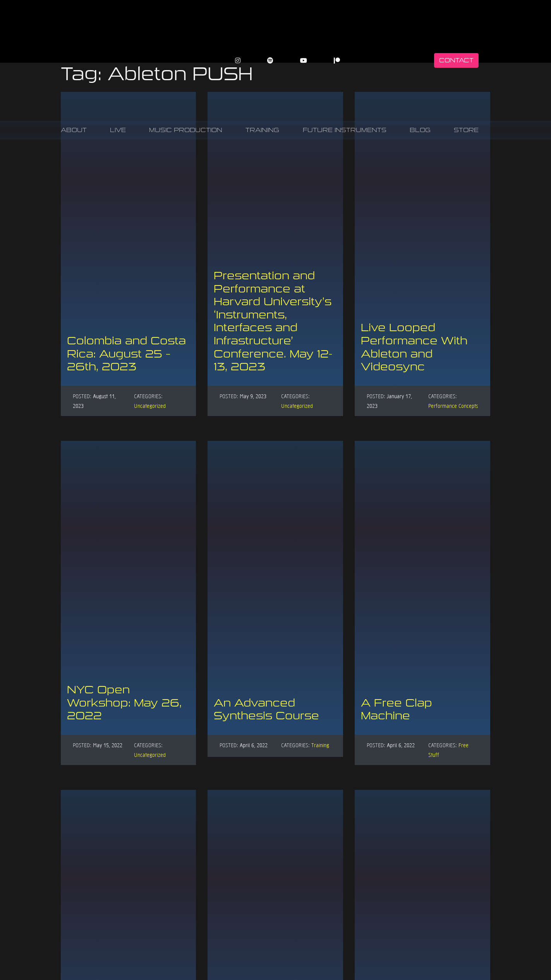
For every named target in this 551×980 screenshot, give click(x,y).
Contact (456, 60)
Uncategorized (150, 406)
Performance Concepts (453, 406)
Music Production (186, 130)
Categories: (148, 396)
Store (466, 130)
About (74, 130)
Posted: (82, 396)
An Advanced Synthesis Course (266, 709)
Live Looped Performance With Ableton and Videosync (414, 347)
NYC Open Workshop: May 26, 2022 (124, 703)
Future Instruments (345, 130)
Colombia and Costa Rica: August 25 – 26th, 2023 (126, 354)
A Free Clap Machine (397, 709)
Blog (420, 130)
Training (262, 130)
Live (118, 130)
